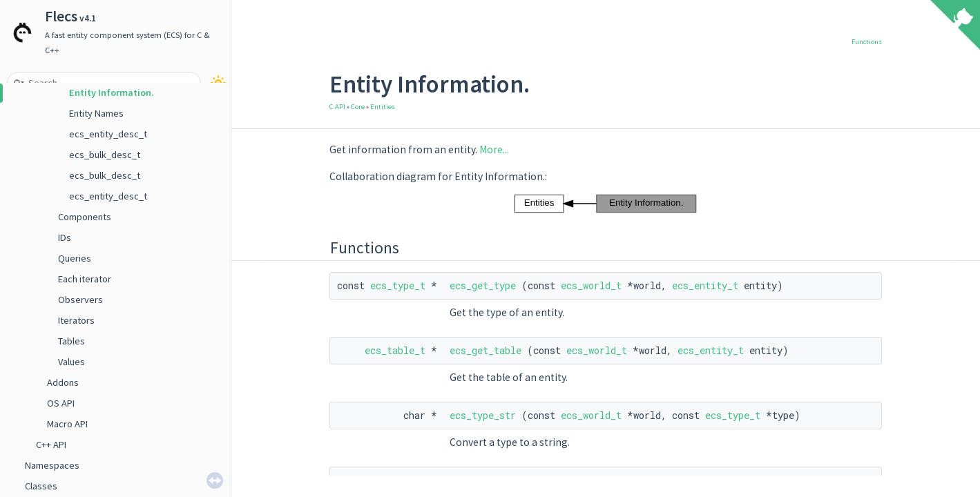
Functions (867, 42)
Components (85, 217)
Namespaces (52, 465)
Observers (80, 300)
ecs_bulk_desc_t (105, 155)
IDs (65, 237)
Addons (63, 382)
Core (358, 107)
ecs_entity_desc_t (108, 134)
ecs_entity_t (705, 285)
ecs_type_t (398, 285)
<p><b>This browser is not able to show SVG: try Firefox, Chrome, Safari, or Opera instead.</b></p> (606, 204)
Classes (41, 486)
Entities (383, 107)
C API (337, 107)
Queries (75, 258)
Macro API (67, 424)
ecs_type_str (483, 415)
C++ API (51, 445)
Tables (71, 341)
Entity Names (96, 113)
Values (71, 362)
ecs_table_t (395, 350)
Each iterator (85, 279)
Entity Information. (112, 92)
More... (494, 149)
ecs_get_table (486, 350)
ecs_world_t (591, 285)
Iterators (76, 320)
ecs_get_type (483, 285)
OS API (61, 403)
